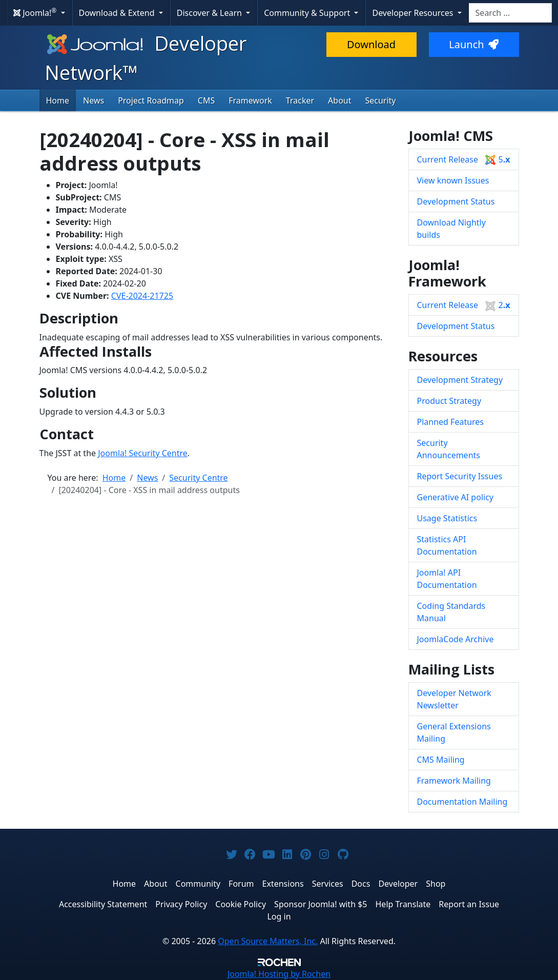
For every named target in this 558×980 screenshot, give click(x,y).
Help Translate (403, 904)
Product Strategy (449, 401)
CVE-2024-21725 (142, 296)
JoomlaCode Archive (456, 639)
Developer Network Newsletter (454, 699)
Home (58, 100)
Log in (279, 916)
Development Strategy (460, 380)
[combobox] (510, 13)
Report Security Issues (460, 476)
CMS (206, 100)
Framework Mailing (454, 781)
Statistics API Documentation (447, 545)
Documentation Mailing (462, 802)
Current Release (464, 160)
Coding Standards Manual (451, 612)
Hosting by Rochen (279, 974)
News (94, 100)
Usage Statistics (447, 518)
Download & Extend (118, 13)
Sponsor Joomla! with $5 (321, 904)
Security (380, 100)
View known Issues (453, 180)
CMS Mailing (441, 760)
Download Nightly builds (451, 229)
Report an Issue (469, 904)
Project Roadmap (151, 100)
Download (371, 44)
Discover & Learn (210, 13)
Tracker (300, 100)
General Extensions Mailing (454, 732)
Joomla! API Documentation (447, 579)
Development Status (456, 201)
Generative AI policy (456, 497)
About (339, 100)
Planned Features (451, 422)
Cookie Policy (241, 904)
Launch (473, 44)
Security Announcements (449, 449)
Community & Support (308, 13)
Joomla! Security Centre (143, 453)
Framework (250, 100)
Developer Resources (414, 13)
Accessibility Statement (103, 904)
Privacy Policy (181, 904)
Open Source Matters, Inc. (268, 941)
